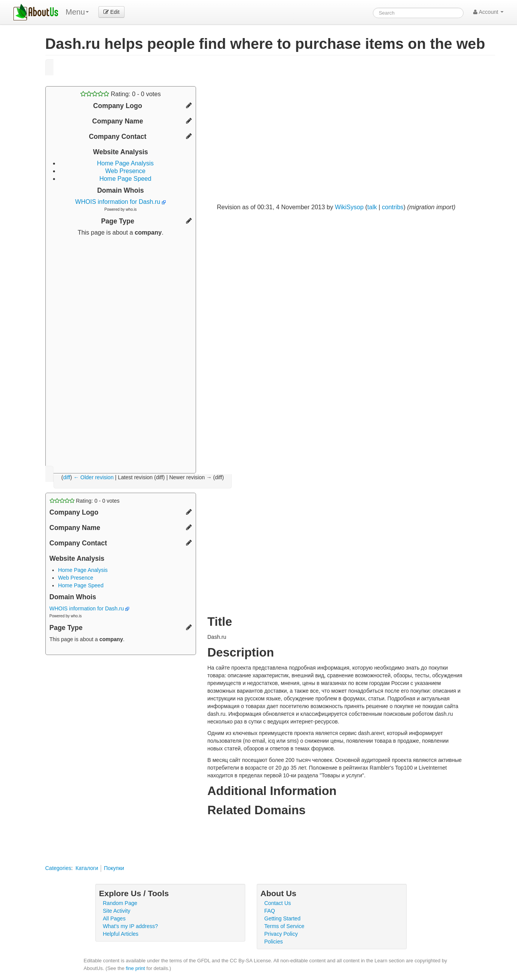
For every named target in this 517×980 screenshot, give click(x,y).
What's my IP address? (130, 926)
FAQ (270, 911)
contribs (393, 207)
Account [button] (488, 12)
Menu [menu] (77, 12)
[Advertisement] (121, 352)
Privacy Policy (281, 934)
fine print (135, 968)
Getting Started (283, 918)
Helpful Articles (121, 934)
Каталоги (87, 868)
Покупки (114, 868)
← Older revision (93, 477)
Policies (274, 942)
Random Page (120, 903)
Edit (111, 12)
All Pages (114, 918)
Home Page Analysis (125, 163)
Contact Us (278, 903)
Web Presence (126, 171)
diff (66, 477)
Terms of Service (284, 926)
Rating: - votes (121, 94)
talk (372, 207)
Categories (58, 868)
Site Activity (117, 911)
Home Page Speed (125, 179)
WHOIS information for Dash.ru (121, 202)
